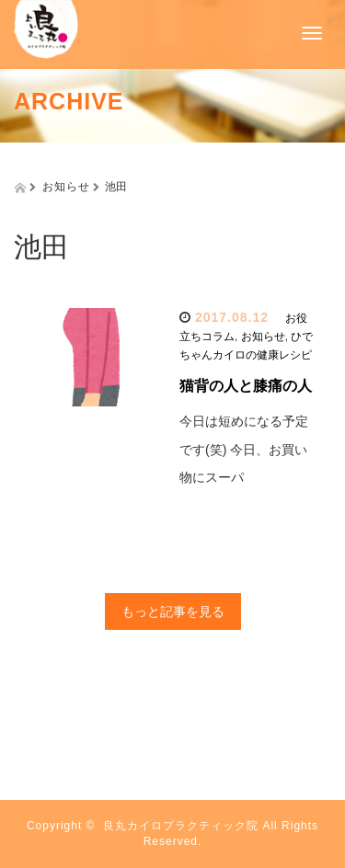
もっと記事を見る (173, 611)
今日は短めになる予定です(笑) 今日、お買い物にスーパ (244, 450)
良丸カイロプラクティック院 (181, 826)
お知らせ (263, 337)
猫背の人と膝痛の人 (246, 386)
